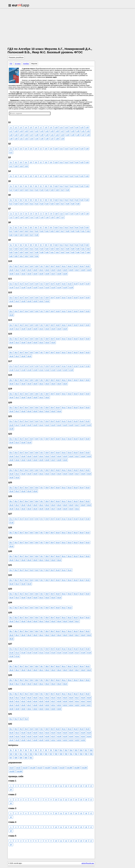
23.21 (41, 456)
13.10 (58, 311)
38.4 (26, 666)
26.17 (17, 505)
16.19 (29, 356)
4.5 (31, 176)
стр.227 (40, 768)
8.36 (26, 235)
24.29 (89, 474)
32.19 (29, 584)
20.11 (64, 407)
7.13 (72, 214)
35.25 (65, 621)
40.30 (11, 701)
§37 (11, 758)
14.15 (88, 325)
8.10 (56, 227)
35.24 (59, 621)
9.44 (68, 252)
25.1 (11, 488)
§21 (21, 754)
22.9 (52, 439)
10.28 (83, 270)
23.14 (82, 452)
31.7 (42, 570)
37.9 (52, 649)
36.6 (37, 631)
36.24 (59, 635)
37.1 (11, 649)
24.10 (58, 470)
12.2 (16, 297)
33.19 (29, 598)
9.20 (26, 249)
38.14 (82, 666)
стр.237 (62, 768)
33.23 (53, 598)
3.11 (61, 162)
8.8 (46, 227)
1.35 (21, 135)
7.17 (11, 217)
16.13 (76, 352)
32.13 (76, 580)
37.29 (89, 653)
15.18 (23, 342)
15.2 (16, 339)
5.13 (72, 186)
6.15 (82, 200)
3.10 (56, 162)
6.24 (47, 204)
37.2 (16, 649)
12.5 (31, 297)
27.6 (37, 519)
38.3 (21, 666)
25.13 (76, 488)
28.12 (70, 533)
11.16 (11, 287)
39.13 (76, 680)
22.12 (70, 439)
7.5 (31, 214)
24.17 (17, 474)
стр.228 (47, 768)
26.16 (11, 505)
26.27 (77, 505)
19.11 (64, 394)
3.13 (72, 162)
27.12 (70, 519)
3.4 (26, 162)
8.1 (11, 227)
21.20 (35, 425)
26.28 (83, 505)
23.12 (70, 452)
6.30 (78, 204)
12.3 (21, 297)
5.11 (61, 186)
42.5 (31, 729)
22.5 (31, 439)
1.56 (47, 139)
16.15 (88, 352)
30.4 (26, 556)
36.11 (64, 631)
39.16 (11, 684)
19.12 (70, 394)
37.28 (83, 653)
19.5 (31, 394)
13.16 (11, 315)
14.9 (52, 325)
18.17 (17, 384)
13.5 (31, 311)
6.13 (72, 200)
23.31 (17, 460)
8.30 (78, 231)
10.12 (70, 266)
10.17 (17, 270)
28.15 (88, 533)
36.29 (89, 635)
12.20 (35, 301)
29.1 (11, 542)
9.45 (73, 252)
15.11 (64, 339)
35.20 (35, 621)
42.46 (23, 740)
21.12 (70, 421)
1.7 (41, 127)
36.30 (11, 639)
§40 (26, 758)
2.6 (36, 149)
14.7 (42, 325)
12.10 (58, 297)
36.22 (47, 635)
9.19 (21, 249)
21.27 (77, 425)
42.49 (41, 740)
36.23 (53, 635)
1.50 (16, 139)
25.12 (70, 488)
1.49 (11, 139)
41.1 (11, 719)
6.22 (37, 204)
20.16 (11, 411)
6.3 (21, 200)
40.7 (42, 694)
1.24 (47, 131)
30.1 (11, 556)
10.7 (42, 266)
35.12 (70, 617)
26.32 (23, 509)
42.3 (21, 729)
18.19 (29, 384)
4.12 (66, 176)
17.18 (23, 370)
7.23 (42, 217)
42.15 (88, 729)
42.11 (64, 729)
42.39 (65, 736)
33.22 (47, 598)
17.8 (47, 366)
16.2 (16, 352)
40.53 (65, 705)
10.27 (77, 270)
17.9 (52, 366)
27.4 (26, 519)
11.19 (29, 287)
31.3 (21, 570)
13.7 (42, 311)
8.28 (68, 231)
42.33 (29, 736)
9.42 (57, 252)
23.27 (77, 456)
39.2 (16, 680)
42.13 (76, 729)
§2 (16, 750)
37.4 (26, 649)
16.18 (23, 356)
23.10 (58, 452)
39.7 (42, 680)
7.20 (26, 217)
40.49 (41, 705)
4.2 (16, 176)
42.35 (41, 736)
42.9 (52, 729)
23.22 (47, 456)
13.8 (47, 311)
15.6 (37, 339)
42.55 (77, 740)
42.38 (59, 736)
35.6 (37, 617)
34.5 (31, 608)
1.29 (73, 131)
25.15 (88, 488)
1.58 (57, 139)
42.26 (71, 733)
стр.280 (70, 768)
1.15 (82, 127)
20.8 (47, 407)
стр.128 (32, 768)
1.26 (57, 131)
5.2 (16, 186)
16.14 (82, 352)
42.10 (58, 729)
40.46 (23, 705)
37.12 (70, 649)
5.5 (31, 186)
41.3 (21, 719)
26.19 (29, 505)
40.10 (58, 694)
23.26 (71, 456)
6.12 (66, 200)
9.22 (37, 249)
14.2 (16, 325)
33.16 (11, 598)
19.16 (11, 397)
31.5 (31, 570)
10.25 (65, 270)
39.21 (41, 684)
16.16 (11, 356)
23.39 (65, 460)
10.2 (16, 266)
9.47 (83, 252)
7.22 (37, 217)
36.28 (83, 635)
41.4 (26, 719)
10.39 (65, 274)
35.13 (76, 617)
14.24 (59, 329)
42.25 (65, 733)
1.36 (26, 135)
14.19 (29, 329)
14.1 (11, 325)
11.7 (42, 284)
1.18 (16, 131)
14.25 (65, 329)
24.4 (26, 470)
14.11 (64, 325)
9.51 (21, 256)
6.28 (68, 204)
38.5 (31, 666)
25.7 (42, 488)
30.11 (64, 556)
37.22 (47, 653)
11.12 (70, 284)
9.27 (62, 249)
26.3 (21, 501)
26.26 (71, 505)
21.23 (53, 425)
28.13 (76, 533)
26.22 (47, 505)
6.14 (77, 200)
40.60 (23, 709)
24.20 (35, 474)
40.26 (71, 698)
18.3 (21, 380)
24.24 (59, 474)
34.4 (26, 608)
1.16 (87, 127)
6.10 (56, 200)
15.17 (17, 342)
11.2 (16, 284)
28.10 (58, 533)
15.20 (35, 342)
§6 (36, 750)
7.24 (47, 217)
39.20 (35, 684)
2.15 (82, 149)
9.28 (68, 249)
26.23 (53, 505)
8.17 (11, 231)
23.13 (76, 452)
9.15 (82, 245)
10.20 (35, 270)
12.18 (23, 301)
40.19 (29, 698)
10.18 (23, 270)
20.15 (88, 407)
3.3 (21, 162)
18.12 (70, 380)
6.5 (31, 200)
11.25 (65, 287)
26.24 (59, 505)
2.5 (31, 149)
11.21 (41, 287)
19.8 (47, 394)
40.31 (17, 701)
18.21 (41, 384)
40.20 (35, 698)
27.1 (11, 519)
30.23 (53, 560)
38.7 (42, 666)
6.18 (16, 204)
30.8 (47, 556)
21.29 (89, 425)
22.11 (64, 439)
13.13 (76, 311)
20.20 (35, 411)
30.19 (29, 560)
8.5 (31, 227)
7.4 (26, 214)
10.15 (88, 266)
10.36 (47, 274)
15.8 (47, 339)
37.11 (64, 649)
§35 (86, 754)
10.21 (41, 270)
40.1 (11, 694)
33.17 (17, 598)
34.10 (58, 608)
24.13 (76, 470)
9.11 (61, 245)
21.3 (21, 421)
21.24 (59, 425)
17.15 (88, 366)
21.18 (23, 425)
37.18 (23, 653)
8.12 (66, 227)
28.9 (52, 533)
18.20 (35, 384)
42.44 (11, 740)
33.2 (16, 594)
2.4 (26, 149)
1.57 (52, 139)
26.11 (64, 501)
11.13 (76, 284)
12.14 (82, 297)
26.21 (41, 505)
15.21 (41, 342)
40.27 (77, 698)
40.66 (59, 709)
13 (71, 786)
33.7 (42, 594)
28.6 (37, 533)
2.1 (11, 149)
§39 (21, 758)
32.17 (17, 584)
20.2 (16, 407)
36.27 (77, 635)
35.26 (71, 621)
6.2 (16, 200)
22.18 (23, 442)
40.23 (53, 698)
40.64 (47, 709)
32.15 (88, 580)
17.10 (58, 366)
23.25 (65, 456)
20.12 (70, 407)
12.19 (29, 301)
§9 (51, 750)
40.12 (70, 694)
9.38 (37, 252)
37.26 (71, 653)
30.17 (17, 560)
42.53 (65, 740)
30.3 (21, 556)
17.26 (71, 370)
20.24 (59, 411)
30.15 (88, 556)
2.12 (66, 149)
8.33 (11, 235)
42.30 (11, 736)
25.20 (35, 491)
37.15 (88, 649)
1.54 (37, 139)
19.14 (82, 394)
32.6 (37, 580)
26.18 (23, 505)
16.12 (70, 352)
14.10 (58, 325)
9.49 (11, 256)
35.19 (29, 621)
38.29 (89, 670)
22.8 (47, 439)
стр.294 (84, 768)
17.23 (53, 370)
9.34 (16, 252)
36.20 (35, 635)
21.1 (11, 421)
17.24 (59, 370)
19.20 (35, 397)
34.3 (21, 608)
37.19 (29, 653)
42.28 (83, 733)
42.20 (35, 733)
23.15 (88, 452)
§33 (81, 754)
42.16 (11, 733)
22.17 (17, 442)
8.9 (51, 227)
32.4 (26, 580)
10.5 (31, 266)
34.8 (47, 608)
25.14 (82, 488)
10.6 (37, 266)
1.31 (83, 131)
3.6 (36, 162)
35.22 (47, 621)
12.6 (37, 297)
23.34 (35, 460)
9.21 (31, 249)
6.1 (11, 200)
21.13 (76, 421)
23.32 (23, 460)
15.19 (29, 342)
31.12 (70, 570)
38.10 (58, 666)
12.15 (88, 297)
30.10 (58, 556)
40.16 (11, 698)
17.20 (35, 370)
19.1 (11, 394)
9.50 (16, 256)
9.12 (66, 245)
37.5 (31, 649)
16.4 (26, 352)
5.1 (11, 186)
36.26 (71, 635)
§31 (71, 754)
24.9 (52, 470)
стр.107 (25, 768)
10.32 (23, 274)
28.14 (82, 533)
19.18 (23, 397)
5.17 (11, 190)
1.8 (46, 127)
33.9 (52, 594)
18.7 (42, 380)
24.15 (88, 470)
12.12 (70, 297)
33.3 (21, 594)
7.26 (57, 217)
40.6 (37, 694)
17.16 (11, 370)
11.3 (21, 284)
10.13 (76, 266)
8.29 (73, 231)
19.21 (41, 397)
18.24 (59, 384)
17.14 (82, 366)
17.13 (76, 366)
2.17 (11, 152)
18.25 (65, 384)
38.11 (64, 666)
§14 (71, 750)
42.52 (59, 740)
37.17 (17, 653)
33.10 (58, 594)
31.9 (52, 570)
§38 (16, 758)
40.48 (35, 705)
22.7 (42, 439)
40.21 (41, 698)
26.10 (58, 501)
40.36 (47, 701)
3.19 (21, 166)
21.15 (88, 421)
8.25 (52, 231)
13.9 (52, 311)
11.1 (11, 284)
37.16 (11, 653)
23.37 (53, 460)
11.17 (17, 287)
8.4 (26, 227)
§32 (76, 754)
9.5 (31, 245)
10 (56, 786)
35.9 (52, 617)
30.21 (41, 560)
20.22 (47, 411)
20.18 (23, 411)
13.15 (88, 311)
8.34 (16, 235)
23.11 (64, 452)
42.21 (41, 733)
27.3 (21, 519)
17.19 (29, 370)
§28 (56, 754)
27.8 (47, 519)
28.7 (42, 533)
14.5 (31, 325)
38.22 (47, 670)
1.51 (21, 139)
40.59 (17, 709)
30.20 (35, 560)
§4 (26, 750)
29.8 (47, 542)
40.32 (23, 701)
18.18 (23, 384)
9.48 (88, 252)
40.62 (35, 709)
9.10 (56, 245)
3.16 (87, 162)
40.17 (17, 698)
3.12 (66, 162)
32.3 (21, 580)
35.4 (26, 617)
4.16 (87, 176)
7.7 (41, 214)
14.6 (37, 325)
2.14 (77, 149)
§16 (81, 750)
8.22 (37, 231)
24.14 (82, 470)
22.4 (26, 439)
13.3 (21, 311)
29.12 (70, 542)
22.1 (11, 439)
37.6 (37, 649)
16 (86, 786)
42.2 (16, 729)
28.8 (47, 533)
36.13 (76, 631)
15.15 (88, 339)
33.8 (47, 594)
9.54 (37, 256)
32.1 (11, 580)
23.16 (11, 456)
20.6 (37, 407)
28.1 (11, 533)
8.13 (72, 227)
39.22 (47, 684)
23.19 (29, 456)
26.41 (77, 509)
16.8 (47, 352)
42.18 (23, 733)
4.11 (61, 176)
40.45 (17, 705)
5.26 (57, 190)
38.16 (11, 670)
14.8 (47, 325)
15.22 (47, 342)
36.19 (29, 635)
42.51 (53, 740)
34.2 (16, 608)
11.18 (23, 287)
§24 (36, 754)
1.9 (51, 127)
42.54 (71, 740)
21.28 (83, 425)
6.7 (41, 200)
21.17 (17, 425)
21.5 (31, 421)
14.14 (82, 325)
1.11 (61, 127)
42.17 (17, 733)
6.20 (26, 204)
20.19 (29, 411)
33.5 (31, 594)
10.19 (29, 270)
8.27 (62, 231)
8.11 (61, 227)
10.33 (29, 274)
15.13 (76, 339)
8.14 (77, 227)
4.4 (26, 176)
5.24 (47, 190)
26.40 (71, 509)
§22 (26, 754)
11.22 (47, 287)
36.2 (16, 631)
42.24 (59, 733)
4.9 (51, 176)
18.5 (31, 380)
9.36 (26, 252)
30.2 (16, 556)
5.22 (37, 190)
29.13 (76, 542)
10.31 (17, 274)
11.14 (82, 284)
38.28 (83, 670)
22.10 (58, 439)
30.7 (42, 556)
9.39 (42, 252)
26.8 (47, 501)
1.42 (57, 135)
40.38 (59, 701)
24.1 (11, 470)
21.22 (47, 425)
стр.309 (19, 771)
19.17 (17, 397)
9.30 (78, 249)
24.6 (37, 470)
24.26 (71, 474)
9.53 (31, 256)
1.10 (56, 127)
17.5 (31, 366)
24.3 (21, 470)
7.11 (61, 214)
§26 (46, 754)
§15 (76, 750)
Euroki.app (21, 6)
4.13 (72, 176)
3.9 (51, 162)
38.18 (23, 670)
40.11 (64, 694)
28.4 (26, 533)
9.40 (47, 252)
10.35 (41, 274)
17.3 (21, 366)
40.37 (53, 701)
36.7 (42, 631)
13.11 (64, 311)
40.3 (21, 694)
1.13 (72, 127)
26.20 (35, 505)
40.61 (29, 709)
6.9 (51, 200)
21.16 (11, 425)
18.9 (52, 380)
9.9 (51, 245)
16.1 (11, 352)
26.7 (42, 501)
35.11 (64, 617)
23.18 (23, 456)
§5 (31, 750)
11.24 (59, 287)
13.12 (70, 311)
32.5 (31, 580)
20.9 (52, 407)
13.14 (82, 311)
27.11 (64, 519)
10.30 (11, 274)
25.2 (16, 488)
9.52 (26, 256)
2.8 (46, 149)
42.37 (53, 736)
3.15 (82, 162)
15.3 (21, 339)
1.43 (62, 135)
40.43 (89, 701)
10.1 (11, 266)
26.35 (41, 509)
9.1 (11, 245)
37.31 (17, 656)
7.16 (87, 214)
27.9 (52, 519)
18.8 (47, 380)
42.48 (35, 740)
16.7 (42, 352)
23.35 (41, 460)
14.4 (26, 325)
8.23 (42, 231)
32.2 (16, 580)
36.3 (21, 631)
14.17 (17, 329)
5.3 (21, 186)
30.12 (70, 556)
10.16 (11, 270)
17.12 (70, 366)
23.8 (47, 452)
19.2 (16, 394)
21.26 (71, 425)
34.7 (42, 608)
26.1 (11, 501)
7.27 (62, 217)
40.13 (76, 694)
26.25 (65, 505)
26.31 (17, 509)
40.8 (47, 694)
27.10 (58, 519)
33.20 (35, 598)
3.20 (26, 166)
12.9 (52, 297)
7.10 (56, 214)
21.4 (26, 421)
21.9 (52, 421)
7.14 (77, 214)
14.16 (11, 329)
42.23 (53, 733)
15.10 (58, 339)
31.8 (47, 570)
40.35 (41, 701)
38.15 (88, 666)
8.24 (47, 231)
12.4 (26, 297)
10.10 (58, 266)
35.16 (11, 621)
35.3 (21, 617)
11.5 (31, 284)
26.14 (82, 501)
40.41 (77, 701)
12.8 (47, 297)
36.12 (70, 631)
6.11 (61, 200)
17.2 (16, 366)
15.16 (11, 342)
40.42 (83, 701)
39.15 (88, 680)
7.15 (82, 214)
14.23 (53, 329)
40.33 (29, 701)
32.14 (82, 580)
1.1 (11, 127)
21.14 (82, 421)
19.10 (58, 394)
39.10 (58, 680)
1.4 (26, 127)
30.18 (23, 560)
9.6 (36, 245)
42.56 (83, 740)
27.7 (42, 519)
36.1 (11, 631)
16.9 (52, 352)
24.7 (42, 470)
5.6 (36, 186)
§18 (91, 750)
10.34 (35, 274)
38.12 (70, 666)
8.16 (87, 227)
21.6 (37, 421)
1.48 (88, 135)
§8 (46, 750)
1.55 (42, 139)
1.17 (11, 131)
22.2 (16, 439)
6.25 (52, 204)
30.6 (37, 556)
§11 (61, 750)
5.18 (16, 190)
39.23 (53, 684)
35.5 (31, 617)
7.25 (52, 217)
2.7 (41, 149)
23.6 (37, 452)
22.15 (88, 439)
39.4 (26, 680)
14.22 (47, 329)
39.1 (11, 680)
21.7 (42, 421)
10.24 (59, 270)
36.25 (65, 635)
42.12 (70, 729)
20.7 (42, 407)
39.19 (29, 684)
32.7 (42, 580)
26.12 (70, 501)
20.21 (41, 411)
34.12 (70, 608)
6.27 (62, 204)
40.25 (65, 698)
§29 (61, 754)
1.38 (37, 135)
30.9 (52, 556)
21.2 (16, 421)
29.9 (52, 542)
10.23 (53, 270)
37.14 (82, 649)
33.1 (11, 594)
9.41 (52, 252)
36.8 (47, 631)
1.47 (83, 135)
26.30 (11, 509)
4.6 (36, 176)
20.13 (76, 407)
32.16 (11, 584)
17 (91, 786)
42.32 (23, 736)
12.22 (47, 301)
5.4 (26, 186)
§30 (66, 754)
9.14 (77, 245)
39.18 (23, 684)
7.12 (66, 214)
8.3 (21, 227)
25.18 (23, 491)
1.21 (31, 131)
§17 (86, 750)
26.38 (59, 509)
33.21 (41, 598)
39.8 (47, 680)
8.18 (16, 231)
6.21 (31, 204)
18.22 (47, 384)
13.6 (37, 311)
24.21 (41, 474)
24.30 (11, 477)
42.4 (26, 729)
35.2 (16, 617)
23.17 (17, 456)
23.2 (16, 452)
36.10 (58, 631)
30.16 (11, 560)
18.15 (88, 380)
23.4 (26, 452)
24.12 (70, 470)
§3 (21, 750)
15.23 (53, 342)
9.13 (72, 245)
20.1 (11, 407)
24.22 (47, 474)
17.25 (65, 370)
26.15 (88, 501)
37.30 (11, 656)
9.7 (41, 245)
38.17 (17, 670)
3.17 (11, 166)
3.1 (11, 162)
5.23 (42, 190)
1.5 (31, 127)
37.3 (21, 649)
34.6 (37, 608)
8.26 (57, 231)
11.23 (53, 287)
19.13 (76, 394)
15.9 (52, 339)
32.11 (64, 580)
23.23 (53, 456)
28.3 (21, 533)
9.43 (62, 252)
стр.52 (18, 768)
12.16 (11, 301)
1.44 (68, 135)
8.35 (21, 235)
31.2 (16, 570)
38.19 (29, 670)
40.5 (31, 694)
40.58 (11, 709)
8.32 (88, 231)
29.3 (21, 542)
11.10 (58, 284)
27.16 (11, 522)
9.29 (73, 249)
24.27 (77, 474)
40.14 (82, 694)
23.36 (47, 460)
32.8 (47, 580)
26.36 (47, 509)
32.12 (70, 580)
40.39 (65, 701)
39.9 (52, 680)
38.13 (76, 666)
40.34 (35, 701)
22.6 (37, 439)
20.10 (58, 407)
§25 (41, 754)
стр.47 (12, 768)
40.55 (77, 705)
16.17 (17, 356)
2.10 (56, 149)
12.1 (11, 297)
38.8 (47, 666)
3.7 (41, 162)
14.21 (41, 329)
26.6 (37, 501)
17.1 (11, 366)
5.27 (62, 190)
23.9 (52, 452)
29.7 (42, 542)
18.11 (64, 380)
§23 (31, 754)
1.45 (73, 135)
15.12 (70, 339)
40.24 (59, 698)
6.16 (87, 200)
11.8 (47, 284)
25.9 (52, 488)
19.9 (52, 394)
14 (76, 786)
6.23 (42, 204)
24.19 (29, 474)
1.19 (21, 131)
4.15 (82, 176)
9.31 (83, 249)
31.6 (37, 570)
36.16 (11, 635)
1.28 (68, 131)
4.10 (56, 176)
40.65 (53, 709)
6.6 (36, 200)
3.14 (77, 162)
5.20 (26, 190)
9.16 (87, 245)
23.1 (11, 452)
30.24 (59, 560)
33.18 (23, 598)
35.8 (47, 617)
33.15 (88, 594)
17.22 (47, 370)
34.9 (52, 608)
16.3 (21, 352)
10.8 (47, 266)
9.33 (11, 252)
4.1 (11, 176)
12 (66, 786)
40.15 (88, 694)
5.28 (68, 190)
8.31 (83, 231)
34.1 (11, 608)
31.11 (64, 570)
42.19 (29, 733)
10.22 (47, 270)
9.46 (78, 252)
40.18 (23, 698)
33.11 (64, 594)
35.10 (58, 617)
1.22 (37, 131)
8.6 (36, 227)
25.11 (64, 488)
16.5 (31, 352)
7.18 (16, 217)
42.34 (35, 736)
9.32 (88, 249)
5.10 (56, 186)
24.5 (31, 470)
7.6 (36, 214)
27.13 (76, 519)
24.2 (16, 470)
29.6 (37, 542)
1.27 (62, 131)
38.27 (77, 670)
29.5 (31, 542)
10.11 (64, 266)
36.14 (82, 631)
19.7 (42, 394)
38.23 (53, 670)
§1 (11, 750)
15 (81, 786)
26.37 (53, 509)
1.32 (88, 131)
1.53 (31, 139)
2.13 (72, 149)
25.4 (26, 488)
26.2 (16, 501)
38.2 (16, 666)
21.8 (47, 421)
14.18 (23, 329)
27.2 (16, 519)
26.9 (52, 501)
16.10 (58, 352)
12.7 (42, 297)
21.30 (11, 429)
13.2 (16, 311)
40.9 (52, 694)
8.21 (31, 231)
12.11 (64, 297)
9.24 (47, 249)
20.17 (17, 411)
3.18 (16, 166)
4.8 (46, 176)
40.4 (26, 694)
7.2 (16, 214)
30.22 (47, 560)
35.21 (41, 621)
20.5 (31, 407)
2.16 (87, 149)
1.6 (36, 127)
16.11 (64, 352)
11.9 (52, 284)
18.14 (82, 380)
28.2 (16, 533)
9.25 (52, 249)
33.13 (76, 594)
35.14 (82, 617)
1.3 (21, 127)
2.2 (16, 149)
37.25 (65, 653)
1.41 (52, 135)
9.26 (57, 249)
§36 (91, 754)
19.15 (88, 394)
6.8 (46, 200)
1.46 (78, 135)
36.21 (41, 635)
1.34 (16, 135)
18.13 (76, 380)
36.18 (23, 635)
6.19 (21, 204)
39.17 (17, 684)
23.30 (11, 460)
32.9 (52, 580)
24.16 (11, 474)
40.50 (47, 705)
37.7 (42, 649)
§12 (66, 750)
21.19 (29, 425)
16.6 (37, 352)
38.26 (71, 670)
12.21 (41, 301)
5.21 (31, 190)
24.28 (83, 474)
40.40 (71, 701)
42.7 (42, 729)
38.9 (52, 666)
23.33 (29, 460)
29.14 (82, 542)
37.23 (53, 653)
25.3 (21, 488)
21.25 (65, 425)
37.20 (35, 653)
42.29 (89, 733)
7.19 (21, 217)
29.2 (16, 542)
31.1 (11, 570)
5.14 (77, 186)
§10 (56, 750)
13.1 (11, 311)
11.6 (37, 284)
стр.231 (55, 768)
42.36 (47, 736)
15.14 (82, 339)
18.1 (11, 380)
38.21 (41, 670)
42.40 (71, 736)
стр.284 (77, 768)
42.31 (17, 736)
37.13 (76, 649)
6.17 (11, 204)
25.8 (47, 488)
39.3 (21, 680)
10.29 (89, 270)
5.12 (66, 186)
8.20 (26, 231)
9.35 (21, 252)
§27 (51, 754)
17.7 (42, 366)
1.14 (77, 127)
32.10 (58, 580)
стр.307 (12, 771)
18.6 (37, 380)
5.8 (46, 186)
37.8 (47, 649)
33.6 (37, 594)
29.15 (88, 542)
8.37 (31, 235)
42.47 (29, 740)
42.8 (47, 729)
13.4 (26, 311)
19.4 (26, 394)
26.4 (26, 501)
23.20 (35, 456)
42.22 (47, 733)
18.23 (53, 384)
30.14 (82, 556)
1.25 (52, 131)
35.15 (88, 617)
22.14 (82, 439)
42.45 (17, 740)
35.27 (77, 621)
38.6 (37, 666)
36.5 (31, 631)
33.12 (70, 594)
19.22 (47, 397)
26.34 (35, 509)
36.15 (88, 631)
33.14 (82, 594)
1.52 (26, 139)
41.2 (16, 719)
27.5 (31, 519)
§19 (11, 754)
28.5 (31, 533)
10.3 (21, 266)
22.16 (11, 442)
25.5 (31, 488)
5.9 (51, 186)
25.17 (17, 491)
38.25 (65, 670)
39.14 (82, 680)
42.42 (83, 736)
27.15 (88, 519)
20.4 (26, 407)
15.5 (31, 339)
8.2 (16, 227)
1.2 (16, 127)
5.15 (82, 186)
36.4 (26, 631)
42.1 (11, 729)
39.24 (59, 684)
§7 (41, 750)
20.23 (53, 411)
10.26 (71, 270)
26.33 (29, 509)
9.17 (11, 249)
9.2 (16, 245)
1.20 (26, 131)
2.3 (21, 149)
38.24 (59, 670)
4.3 (21, 176)
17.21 (41, 370)
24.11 (64, 470)
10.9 (52, 266)
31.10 (58, 570)
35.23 (53, 621)
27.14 (82, 519)
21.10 (58, 421)
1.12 (66, 127)
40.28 (83, 698)
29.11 (64, 542)
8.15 (82, 227)
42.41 (77, 736)
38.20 (35, 670)
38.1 (11, 666)
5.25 (52, 190)
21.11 (64, 421)
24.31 (17, 477)
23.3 (21, 452)
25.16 (11, 491)
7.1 (11, 214)
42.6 (37, 729)
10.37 (53, 274)
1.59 (62, 139)
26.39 (65, 509)
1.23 (42, 131)
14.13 (76, 325)
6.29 (73, 204)
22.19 (29, 442)
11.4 (26, 284)
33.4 (26, 594)
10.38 (59, 274)
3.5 (31, 162)
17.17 (17, 370)
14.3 (21, 325)
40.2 (16, 694)
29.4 (26, 542)
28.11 (64, 533)
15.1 (11, 339)
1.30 (78, 131)
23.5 (31, 452)
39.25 (65, 684)
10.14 (82, 266)
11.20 (35, 287)
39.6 (37, 680)
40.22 (47, 698)
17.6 (37, 366)
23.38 (59, 460)
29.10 (58, 542)
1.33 (11, 135)
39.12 (70, 680)
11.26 (71, 287)
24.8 (47, 470)
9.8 (46, 245)
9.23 (42, 249)
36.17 (17, 635)
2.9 (51, 149)
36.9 (52, 631)
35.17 (17, 621)
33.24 (59, 598)
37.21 (41, 653)
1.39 (42, 135)
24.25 (65, 474)
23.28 (83, 456)
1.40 (47, 135)
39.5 (31, 680)
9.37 (31, 252)
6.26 (57, 204)
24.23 (53, 474)
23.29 (89, 456)
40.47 (29, 705)
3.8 (46, 162)
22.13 (76, 439)
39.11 (64, 680)
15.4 (26, 339)
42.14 (82, 729)
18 (11, 789)
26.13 (76, 501)
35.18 (23, 621)
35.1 (11, 617)
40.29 (89, 698)
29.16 (11, 546)
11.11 (64, 284)
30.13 (76, 556)
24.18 (23, 474)
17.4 (26, 366)
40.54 (71, 705)
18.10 (58, 380)
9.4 (26, 245)
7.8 (46, 214)
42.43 (89, 736)
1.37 (31, 135)
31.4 (26, 570)
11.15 (88, 284)
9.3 (21, 245)
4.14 (77, 176)
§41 (31, 758)
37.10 (58, 649)
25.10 (58, 488)
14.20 (35, 329)
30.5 (31, 556)
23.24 (59, 456)
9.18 (16, 249)
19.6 (37, 394)
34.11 (64, 608)
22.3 (21, 439)
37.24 (59, 653)
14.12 (70, 325)
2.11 (61, 149)
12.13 (76, 297)
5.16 (87, 186)
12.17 (17, 301)
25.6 (37, 488)
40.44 (11, 705)
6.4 (26, 200)
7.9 (51, 214)
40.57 (89, 705)
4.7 (41, 176)
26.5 (31, 501)
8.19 (21, 231)
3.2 (16, 162)
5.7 (41, 186)
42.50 (47, 740)
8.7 (41, 227)
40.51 (53, 705)
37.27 (77, 653)
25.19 (29, 491)
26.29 (89, 505)
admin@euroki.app (88, 863)
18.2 (16, 380)
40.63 (41, 709)
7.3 (21, 214)
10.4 (26, 266)
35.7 (42, 617)
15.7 (42, 339)
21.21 (41, 425)
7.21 (31, 217)
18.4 (26, 380)
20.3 (21, 407)
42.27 (77, 733)
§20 (16, 754)
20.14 (82, 407)
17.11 (64, 366)
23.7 (42, 452)
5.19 (21, 190)
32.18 (23, 584)
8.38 (37, 235)
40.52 (59, 705)
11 (61, 786)
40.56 (83, 705)
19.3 (21, 394)
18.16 (11, 384)
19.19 (29, 397)
